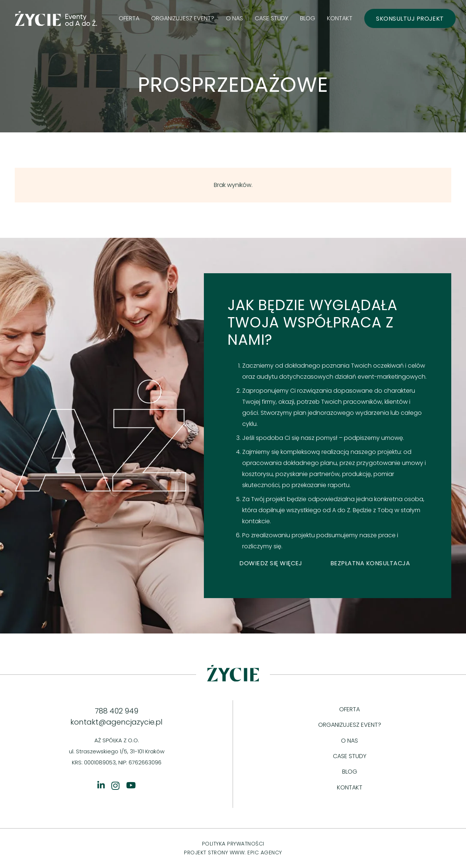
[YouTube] (131, 785)
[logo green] (56, 18)
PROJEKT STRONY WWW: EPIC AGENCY (233, 853)
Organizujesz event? (350, 725)
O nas (349, 741)
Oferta (349, 709)
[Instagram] (115, 786)
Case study (350, 756)
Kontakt (350, 787)
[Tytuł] (101, 785)
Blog (350, 772)
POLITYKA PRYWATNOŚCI (233, 844)
